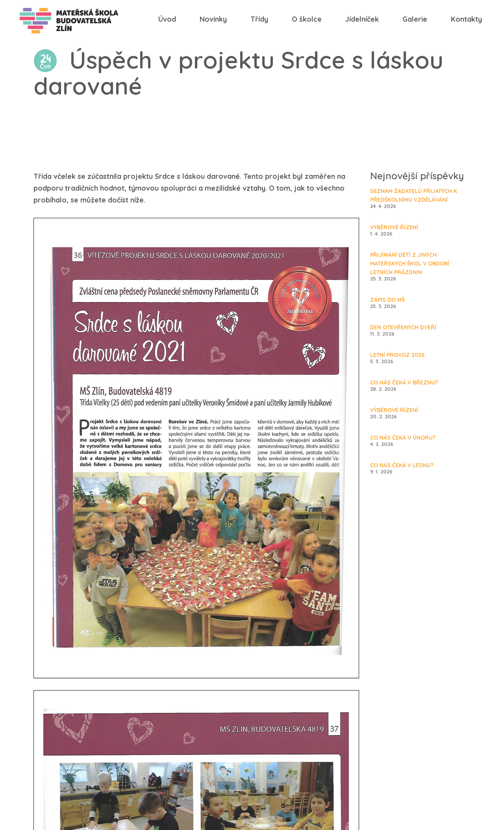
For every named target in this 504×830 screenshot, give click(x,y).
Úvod (167, 19)
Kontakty (466, 19)
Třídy (259, 19)
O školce (307, 19)
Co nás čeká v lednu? (402, 465)
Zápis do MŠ (387, 300)
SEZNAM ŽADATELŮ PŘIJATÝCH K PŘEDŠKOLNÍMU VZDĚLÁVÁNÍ (414, 195)
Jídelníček (362, 19)
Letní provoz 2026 (397, 355)
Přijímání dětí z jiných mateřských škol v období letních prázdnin (410, 264)
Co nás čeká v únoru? (403, 438)
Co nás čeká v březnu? (404, 383)
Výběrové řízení (394, 227)
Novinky (213, 19)
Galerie (415, 19)
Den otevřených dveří (403, 327)
